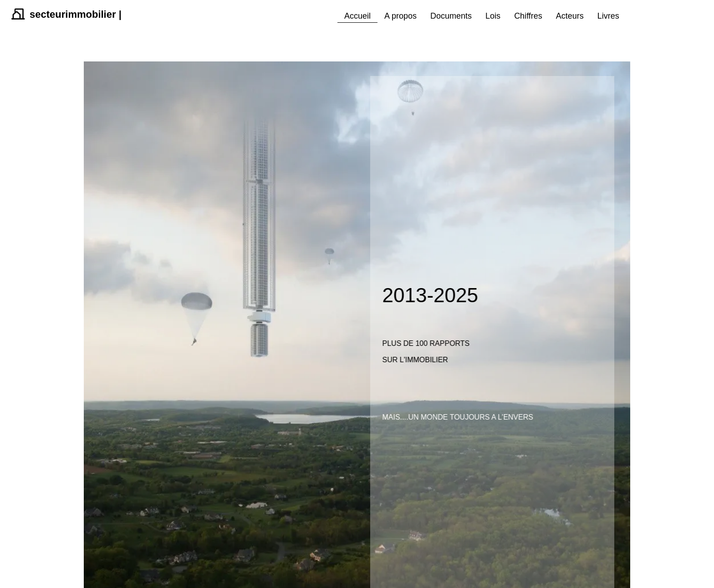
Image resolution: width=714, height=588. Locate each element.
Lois (493, 16)
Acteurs (570, 16)
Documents (451, 16)
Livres (608, 16)
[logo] (65, 20)
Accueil (357, 16)
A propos (400, 16)
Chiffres (528, 16)
